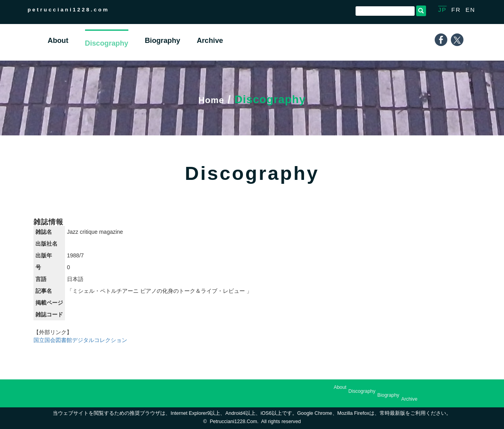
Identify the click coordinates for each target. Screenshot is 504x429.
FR (456, 10)
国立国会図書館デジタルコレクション (80, 340)
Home (211, 99)
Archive (409, 399)
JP (443, 10)
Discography (362, 391)
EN (470, 10)
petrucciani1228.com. (234, 422)
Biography (388, 395)
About (340, 387)
